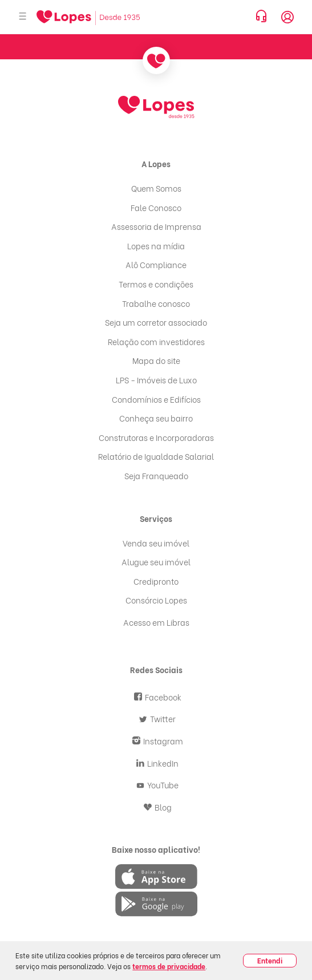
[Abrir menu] (23, 17)
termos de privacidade (169, 966)
